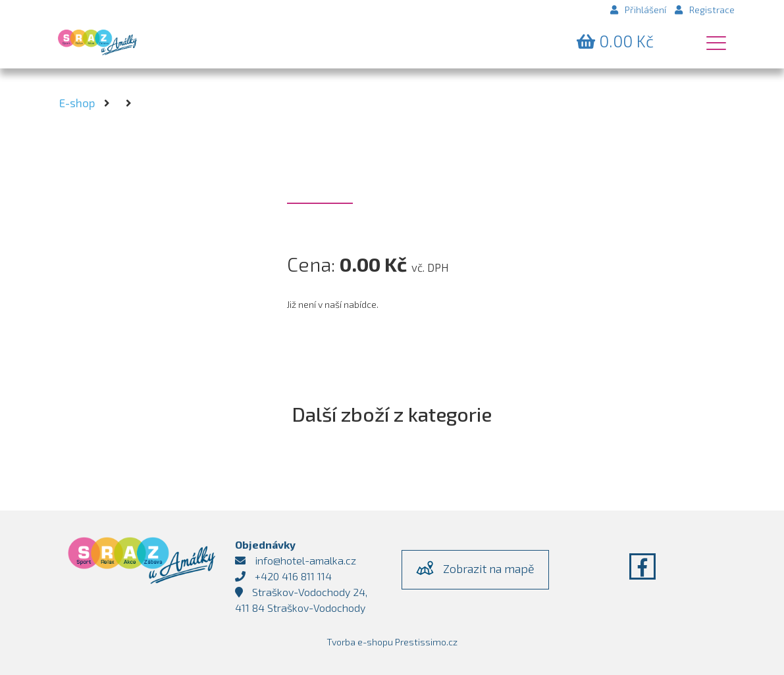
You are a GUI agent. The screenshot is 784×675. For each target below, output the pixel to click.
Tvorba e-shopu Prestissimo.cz (392, 642)
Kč (615, 41)
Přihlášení (638, 10)
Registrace (705, 10)
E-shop (77, 103)
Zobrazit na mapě (475, 568)
